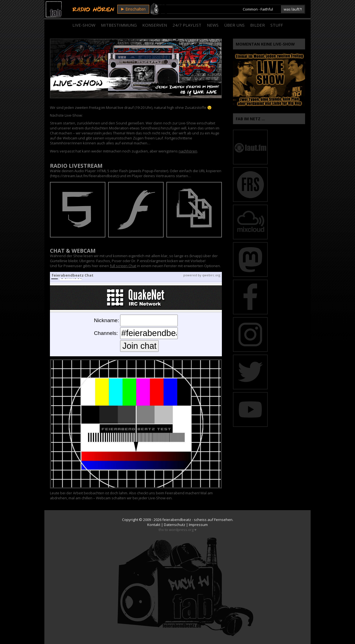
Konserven (155, 25)
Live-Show (84, 25)
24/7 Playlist (187, 25)
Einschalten (133, 9)
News (213, 25)
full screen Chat (123, 266)
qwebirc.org (211, 275)
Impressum (198, 525)
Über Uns (234, 25)
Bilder (258, 25)
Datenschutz (175, 525)
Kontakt (154, 525)
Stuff (277, 25)
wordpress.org (181, 530)
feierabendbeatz (177, 520)
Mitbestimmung (119, 25)
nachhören (188, 151)
